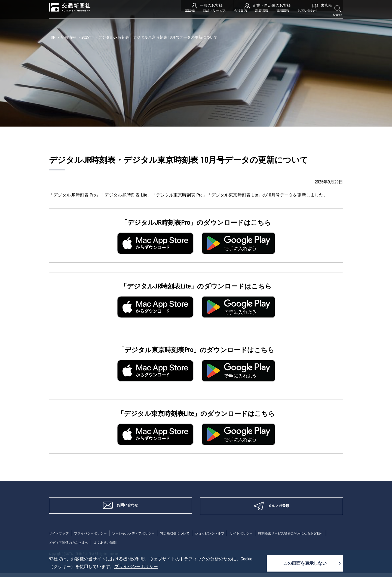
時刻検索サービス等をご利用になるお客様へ (87, 547)
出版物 (161, 21)
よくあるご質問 (195, 547)
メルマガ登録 (272, 508)
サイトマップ (60, 537)
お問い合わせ (304, 21)
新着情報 (249, 21)
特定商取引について (193, 537)
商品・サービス (191, 21)
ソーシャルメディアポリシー (146, 537)
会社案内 (223, 21)
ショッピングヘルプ (233, 537)
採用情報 (274, 21)
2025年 (87, 37)
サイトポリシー (269, 537)
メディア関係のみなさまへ (154, 547)
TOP (52, 37)
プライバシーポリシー (96, 537)
